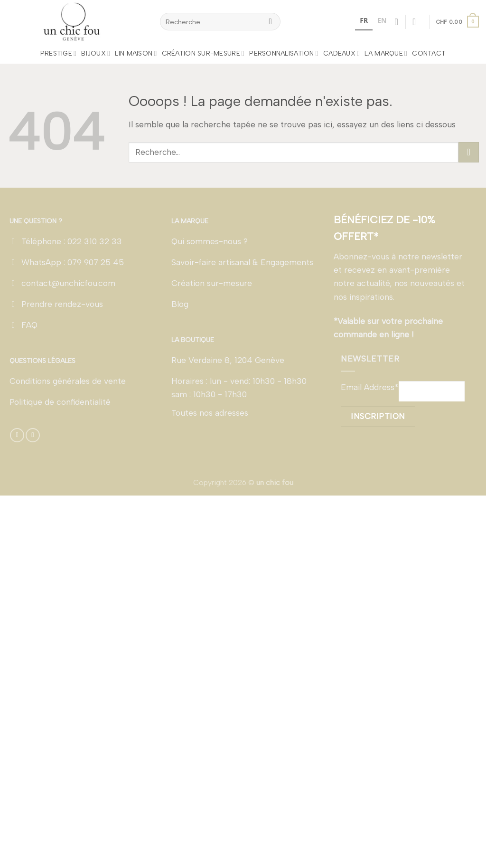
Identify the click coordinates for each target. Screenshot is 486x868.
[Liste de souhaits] (396, 22)
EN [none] (382, 20)
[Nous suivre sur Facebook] (17, 435)
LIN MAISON (136, 53)
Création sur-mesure (203, 53)
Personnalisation (284, 53)
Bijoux (96, 53)
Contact (429, 53)
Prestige (59, 53)
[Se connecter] (417, 22)
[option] (382, 22)
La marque (386, 53)
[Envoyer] (271, 22)
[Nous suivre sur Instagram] (33, 435)
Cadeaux (341, 53)
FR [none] (364, 20)
